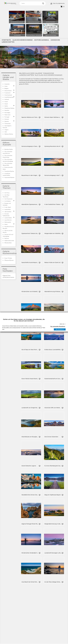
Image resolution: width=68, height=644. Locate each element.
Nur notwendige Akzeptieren (58, 326)
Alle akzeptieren (60, 329)
